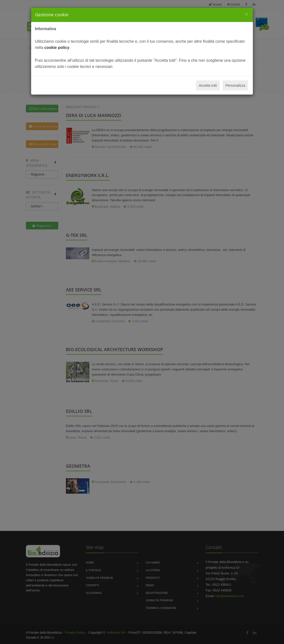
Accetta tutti (208, 85)
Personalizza (235, 85)
